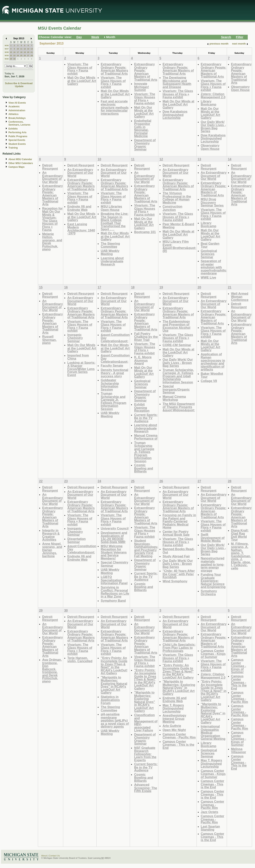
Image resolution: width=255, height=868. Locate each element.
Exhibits (13, 129)
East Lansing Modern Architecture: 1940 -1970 (81, 229)
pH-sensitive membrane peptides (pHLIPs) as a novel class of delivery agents (115, 720)
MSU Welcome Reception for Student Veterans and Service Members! (114, 552)
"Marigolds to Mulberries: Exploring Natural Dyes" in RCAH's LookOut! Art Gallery (114, 685)
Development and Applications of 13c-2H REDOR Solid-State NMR (114, 537)
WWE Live (208, 277)
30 (14, 59)
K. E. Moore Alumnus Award (143, 360)
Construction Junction (172, 208)
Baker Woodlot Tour (212, 375)
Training (13, 148)
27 (28, 55)
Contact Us (54, 856)
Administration (17, 110)
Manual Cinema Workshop (174, 398)
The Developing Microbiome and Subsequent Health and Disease (177, 82)
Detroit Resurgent (50, 167)
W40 (7, 59)
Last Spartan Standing (210, 828)
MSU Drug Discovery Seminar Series (212, 202)
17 (18, 52)
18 (21, 52)
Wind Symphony (175, 581)
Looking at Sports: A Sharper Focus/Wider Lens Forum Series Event (81, 369)
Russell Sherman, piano (49, 340)
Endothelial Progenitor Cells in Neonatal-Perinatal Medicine (143, 128)
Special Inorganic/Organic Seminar (176, 389)
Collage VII (209, 381)
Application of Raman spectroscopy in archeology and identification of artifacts (213, 362)
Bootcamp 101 (145, 232)
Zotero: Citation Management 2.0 (213, 96)
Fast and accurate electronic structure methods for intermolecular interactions (115, 107)
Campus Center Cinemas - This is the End (178, 745)
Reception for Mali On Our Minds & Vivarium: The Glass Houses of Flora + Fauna (52, 219)
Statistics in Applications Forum (110, 700)
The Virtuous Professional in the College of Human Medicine (177, 198)
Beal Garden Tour (210, 245)
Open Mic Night (174, 730)
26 (25, 55)
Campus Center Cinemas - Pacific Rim (179, 736)
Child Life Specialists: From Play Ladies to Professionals (179, 648)
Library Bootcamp (209, 103)
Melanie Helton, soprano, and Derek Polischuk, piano (52, 242)
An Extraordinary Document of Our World (53, 177)
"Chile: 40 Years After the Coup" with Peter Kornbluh (179, 574)
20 (28, 52)
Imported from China (78, 357)
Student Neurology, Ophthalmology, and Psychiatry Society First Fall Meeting (146, 548)
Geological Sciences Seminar (209, 254)
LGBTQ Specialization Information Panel (114, 580)
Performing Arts (17, 132)
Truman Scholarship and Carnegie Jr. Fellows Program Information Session (113, 401)
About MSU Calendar (20, 159)
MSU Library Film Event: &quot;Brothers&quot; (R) (179, 246)
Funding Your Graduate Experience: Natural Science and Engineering (213, 581)
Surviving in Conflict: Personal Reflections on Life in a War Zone (115, 592)
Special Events (17, 140)
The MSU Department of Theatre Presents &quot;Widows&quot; (179, 407)
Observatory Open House (210, 147)
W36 (7, 45)
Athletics (13, 114)
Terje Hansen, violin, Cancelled (80, 660)
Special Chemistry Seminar (114, 564)
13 (28, 49)
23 (14, 55)
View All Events (17, 103)
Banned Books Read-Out (179, 551)
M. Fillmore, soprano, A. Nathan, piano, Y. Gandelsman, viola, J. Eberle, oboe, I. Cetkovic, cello (241, 556)
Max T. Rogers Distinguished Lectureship (173, 708)
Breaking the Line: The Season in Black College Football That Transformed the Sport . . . (115, 221)
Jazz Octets (210, 812)
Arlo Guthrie (172, 726)
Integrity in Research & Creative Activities (51, 535)
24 (18, 55)
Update (19, 86)
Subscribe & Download (19, 83)
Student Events (17, 144)
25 (21, 55)
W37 (7, 49)
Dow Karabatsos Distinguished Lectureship (175, 115)
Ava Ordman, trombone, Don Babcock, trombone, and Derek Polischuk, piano (52, 670)
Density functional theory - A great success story (114, 373)
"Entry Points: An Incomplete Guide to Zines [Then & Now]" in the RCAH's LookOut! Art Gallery (114, 666)
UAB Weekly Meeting (110, 252)
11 (21, 49)
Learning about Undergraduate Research (112, 261)
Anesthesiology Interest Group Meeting (174, 718)
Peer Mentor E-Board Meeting (178, 226)
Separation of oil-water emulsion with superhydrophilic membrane (214, 267)
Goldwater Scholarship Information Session (110, 385)
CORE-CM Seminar (177, 345)
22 (11, 55)
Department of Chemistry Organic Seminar (145, 145)
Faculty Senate (112, 366)
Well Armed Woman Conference (240, 297)
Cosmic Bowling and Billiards (143, 468)
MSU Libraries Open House (111, 208)
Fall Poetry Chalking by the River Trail (146, 337)
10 (18, 49)
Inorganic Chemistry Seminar (75, 338)
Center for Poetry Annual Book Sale (176, 533)
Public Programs (18, 136)
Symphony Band (113, 601)
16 (14, 52)
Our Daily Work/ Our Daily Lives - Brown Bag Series (213, 127)
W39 (7, 55)
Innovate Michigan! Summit (141, 87)
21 (32, 52)
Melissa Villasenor (239, 751)
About (44, 856)
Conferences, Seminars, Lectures (19, 123)
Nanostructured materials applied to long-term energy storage (213, 564)
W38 (7, 52)
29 (11, 59)
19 (25, 52)
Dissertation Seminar (76, 540)
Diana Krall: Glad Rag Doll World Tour (240, 535)
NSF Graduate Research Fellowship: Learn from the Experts (145, 754)
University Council (115, 528)
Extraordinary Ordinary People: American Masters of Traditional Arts (114, 69)
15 (11, 52)
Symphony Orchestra (209, 593)
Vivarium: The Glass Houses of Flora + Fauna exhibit (80, 69)
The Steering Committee (110, 245)
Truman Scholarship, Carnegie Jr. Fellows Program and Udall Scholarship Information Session (178, 376)
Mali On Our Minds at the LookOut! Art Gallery (82, 81)
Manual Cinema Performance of (146, 437)
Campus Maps (16, 167)
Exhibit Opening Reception (142, 408)
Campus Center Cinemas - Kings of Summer (213, 654)
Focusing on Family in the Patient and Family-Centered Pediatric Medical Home (179, 521)
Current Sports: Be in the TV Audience (146, 418)
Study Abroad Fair (176, 556)
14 (32, 49)
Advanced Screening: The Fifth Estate (146, 788)
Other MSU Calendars (21, 163)
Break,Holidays (17, 118)
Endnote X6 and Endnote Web (79, 208)
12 (25, 49)
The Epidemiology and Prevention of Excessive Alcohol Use (176, 326)
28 (32, 55)
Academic (14, 107)
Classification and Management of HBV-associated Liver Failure (146, 723)
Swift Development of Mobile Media (213, 538)
